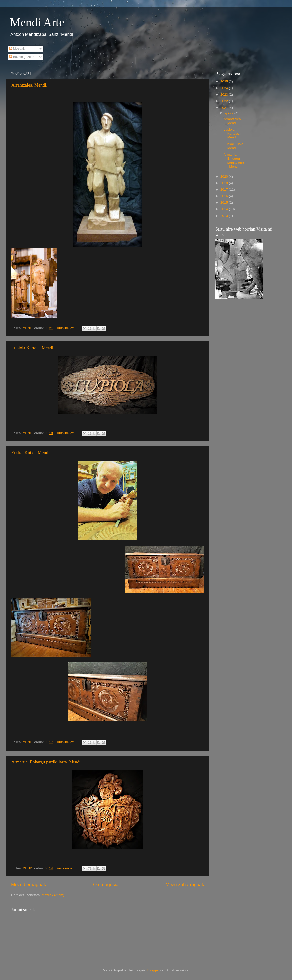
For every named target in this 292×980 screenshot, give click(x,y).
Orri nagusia (106, 885)
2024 (225, 88)
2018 (225, 183)
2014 (225, 209)
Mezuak (17, 48)
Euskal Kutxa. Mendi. (31, 453)
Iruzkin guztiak (22, 57)
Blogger (153, 970)
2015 (225, 203)
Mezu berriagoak (29, 885)
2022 (225, 101)
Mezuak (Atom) (53, 895)
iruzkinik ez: (66, 328)
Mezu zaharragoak (185, 885)
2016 (225, 196)
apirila (229, 113)
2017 (225, 189)
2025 (225, 81)
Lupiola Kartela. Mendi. (33, 348)
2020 (225, 177)
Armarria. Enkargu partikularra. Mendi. (47, 762)
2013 (225, 216)
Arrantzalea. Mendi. (29, 85)
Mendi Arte (37, 22)
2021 (225, 108)
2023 (225, 95)
